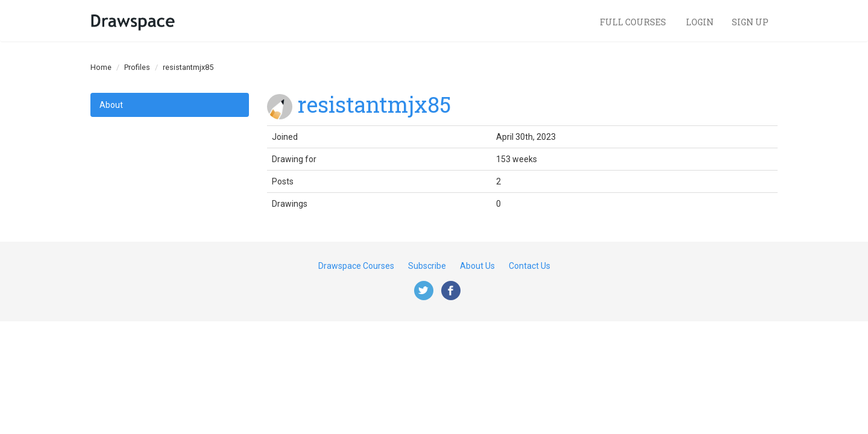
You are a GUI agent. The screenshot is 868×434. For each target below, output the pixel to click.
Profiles (137, 67)
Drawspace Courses (356, 266)
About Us (477, 266)
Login (700, 22)
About (111, 105)
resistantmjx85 (374, 104)
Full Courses (634, 22)
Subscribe (427, 266)
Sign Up (750, 22)
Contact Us (530, 266)
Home (101, 67)
